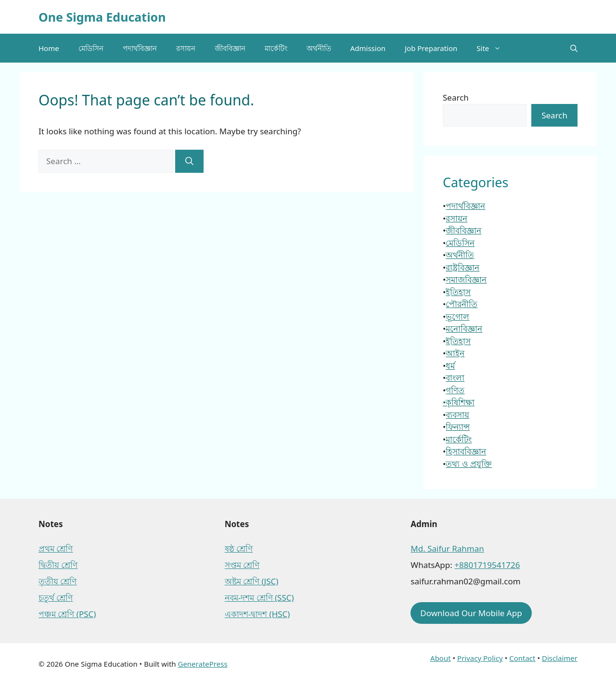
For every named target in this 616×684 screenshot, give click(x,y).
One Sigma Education (102, 17)
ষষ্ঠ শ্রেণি (239, 548)
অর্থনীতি (319, 48)
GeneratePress (202, 664)
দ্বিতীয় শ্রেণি (58, 565)
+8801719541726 (487, 565)
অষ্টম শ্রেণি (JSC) (252, 581)
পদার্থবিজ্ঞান (140, 48)
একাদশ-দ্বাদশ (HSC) (257, 614)
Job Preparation (431, 48)
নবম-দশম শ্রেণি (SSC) (259, 598)
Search (456, 97)
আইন (455, 353)
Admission (368, 48)
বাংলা (455, 378)
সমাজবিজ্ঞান (466, 279)
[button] (574, 48)
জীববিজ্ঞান (230, 48)
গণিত (455, 390)
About (441, 658)
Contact (522, 658)
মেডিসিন (91, 48)
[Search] (189, 161)
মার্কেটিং (276, 48)
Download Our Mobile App (471, 613)
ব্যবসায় (457, 415)
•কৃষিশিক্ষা (459, 402)
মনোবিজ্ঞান (464, 329)
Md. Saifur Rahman (447, 548)
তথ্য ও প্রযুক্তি (469, 464)
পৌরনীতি (462, 304)
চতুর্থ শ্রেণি (56, 598)
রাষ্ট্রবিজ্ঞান (462, 267)
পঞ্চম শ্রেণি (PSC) (67, 614)
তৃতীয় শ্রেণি (58, 581)
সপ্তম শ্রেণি (242, 565)
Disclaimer (560, 658)
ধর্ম (450, 366)
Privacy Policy (480, 658)
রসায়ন (186, 48)
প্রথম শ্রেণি (56, 548)
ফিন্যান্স (458, 427)
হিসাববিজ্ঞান (466, 451)
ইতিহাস (458, 292)
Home (49, 48)
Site (494, 48)
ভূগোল (457, 316)
